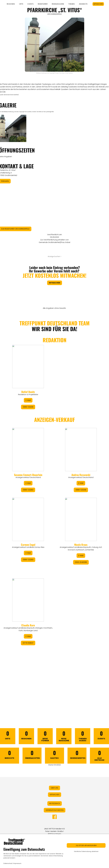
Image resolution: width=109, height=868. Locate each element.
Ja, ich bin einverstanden (86, 845)
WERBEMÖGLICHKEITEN (55, 810)
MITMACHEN (98, 4)
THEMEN (71, 4)
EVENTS (31, 4)
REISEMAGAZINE (58, 4)
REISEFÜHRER (43, 4)
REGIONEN (11, 4)
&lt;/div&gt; (54, 512)
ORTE (21, 4)
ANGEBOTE (83, 4)
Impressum (17, 863)
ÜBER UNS (54, 788)
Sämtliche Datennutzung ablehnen (86, 851)
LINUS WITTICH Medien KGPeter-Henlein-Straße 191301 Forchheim (55, 831)
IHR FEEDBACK (55, 803)
